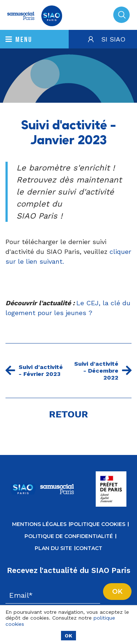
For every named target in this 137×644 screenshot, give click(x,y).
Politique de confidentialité (69, 536)
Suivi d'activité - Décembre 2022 (103, 371)
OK (68, 636)
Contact (89, 548)
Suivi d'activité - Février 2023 (34, 370)
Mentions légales (39, 524)
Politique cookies (98, 524)
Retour (68, 414)
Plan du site (53, 548)
